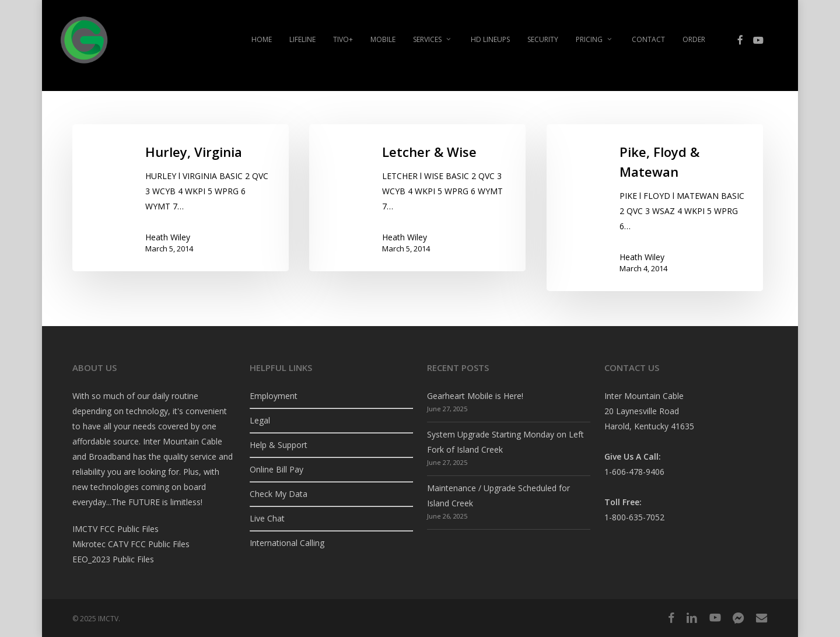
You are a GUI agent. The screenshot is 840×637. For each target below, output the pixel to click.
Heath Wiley (168, 237)
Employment (274, 396)
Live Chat (267, 518)
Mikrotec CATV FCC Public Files (131, 544)
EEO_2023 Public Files (113, 559)
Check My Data (279, 494)
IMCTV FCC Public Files (116, 529)
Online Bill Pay (276, 469)
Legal (260, 420)
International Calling (287, 543)
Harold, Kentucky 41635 (649, 426)
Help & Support (279, 445)
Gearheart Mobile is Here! (475, 396)
